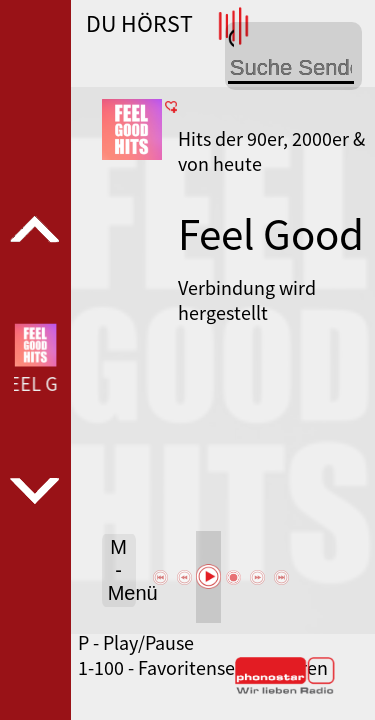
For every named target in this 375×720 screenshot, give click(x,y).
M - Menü (122, 570)
